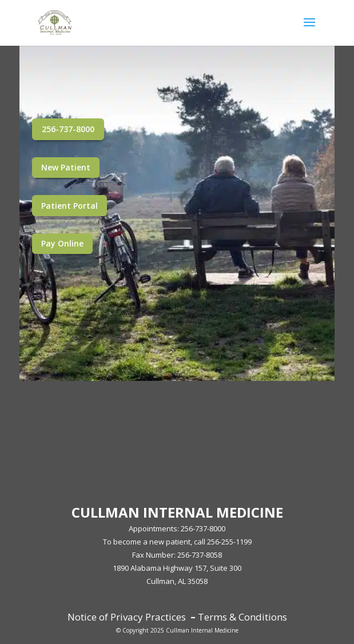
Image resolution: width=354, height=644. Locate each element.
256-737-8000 (68, 129)
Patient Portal (69, 206)
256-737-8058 (200, 555)
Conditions (262, 617)
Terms (212, 617)
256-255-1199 (229, 542)
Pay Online (62, 243)
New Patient (66, 167)
